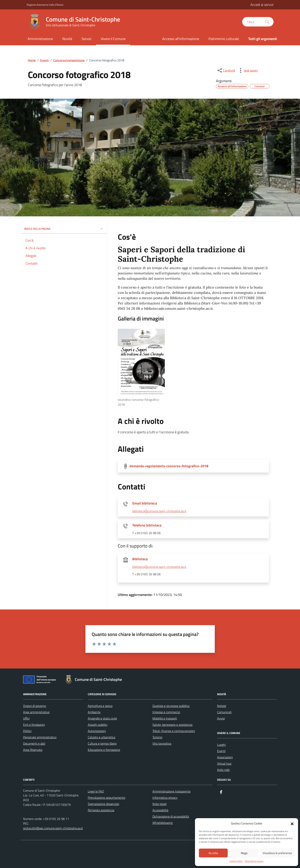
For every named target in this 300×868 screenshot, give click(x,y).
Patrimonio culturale (224, 39)
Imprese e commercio (166, 712)
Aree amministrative (36, 712)
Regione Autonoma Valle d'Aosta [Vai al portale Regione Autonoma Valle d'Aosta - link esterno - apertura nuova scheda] (45, 5)
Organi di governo (35, 706)
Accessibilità (160, 810)
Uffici (26, 718)
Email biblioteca (145, 503)
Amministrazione (40, 39)
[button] (292, 823)
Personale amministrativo (40, 737)
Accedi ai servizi (262, 5)
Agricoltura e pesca (100, 706)
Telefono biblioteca (147, 525)
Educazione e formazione (104, 750)
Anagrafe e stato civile (102, 718)
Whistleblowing (163, 823)
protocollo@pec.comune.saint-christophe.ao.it (53, 828)
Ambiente (94, 712)
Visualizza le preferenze (277, 853)
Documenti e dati (34, 743)
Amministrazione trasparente (171, 791)
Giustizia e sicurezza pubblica (171, 706)
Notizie (222, 706)
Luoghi (221, 745)
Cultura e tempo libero (102, 743)
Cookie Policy (236, 861)
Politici (27, 731)
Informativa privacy (254, 861)
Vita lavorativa (162, 743)
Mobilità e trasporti (165, 718)
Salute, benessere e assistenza (172, 725)
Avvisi (221, 718)
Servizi (86, 39)
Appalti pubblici (98, 725)
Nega (244, 853)
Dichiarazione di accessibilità (171, 816)
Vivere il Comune (113, 39)
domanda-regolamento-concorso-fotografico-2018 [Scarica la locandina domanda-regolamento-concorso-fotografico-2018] (169, 466)
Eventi (221, 751)
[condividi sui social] (226, 70)
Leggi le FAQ (96, 791)
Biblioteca (140, 559)
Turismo (157, 737)
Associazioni (225, 757)
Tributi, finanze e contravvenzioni (174, 731)
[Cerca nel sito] (258, 22)
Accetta (213, 853)
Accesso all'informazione (181, 39)
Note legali (160, 804)
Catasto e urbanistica (102, 737)
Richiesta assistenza (101, 810)
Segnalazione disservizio (103, 804)
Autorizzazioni (97, 731)
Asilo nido (223, 770)
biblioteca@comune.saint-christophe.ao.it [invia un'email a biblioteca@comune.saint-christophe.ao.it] (159, 511)
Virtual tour (224, 763)
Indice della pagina (64, 229)
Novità (67, 39)
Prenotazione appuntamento (106, 798)
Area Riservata (33, 750)
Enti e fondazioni (34, 725)
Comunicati (224, 712)
